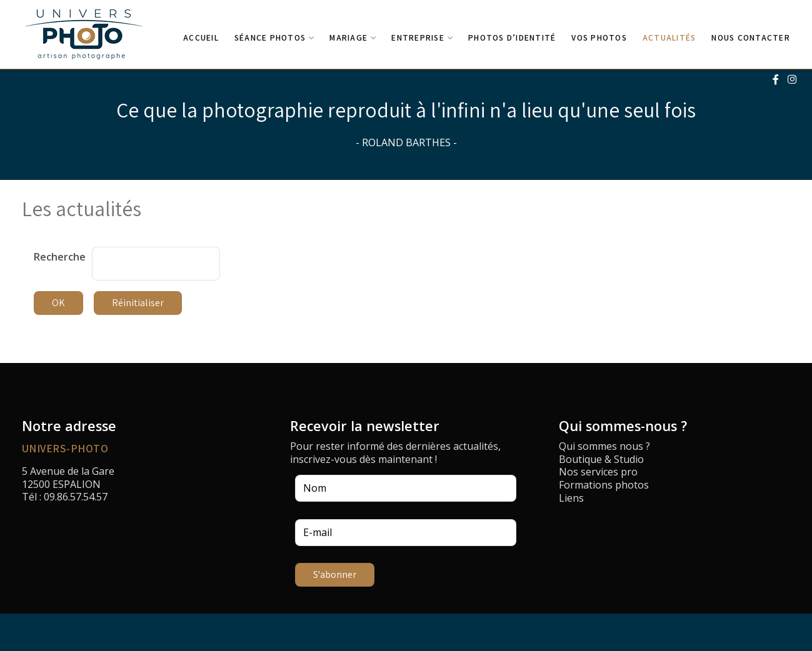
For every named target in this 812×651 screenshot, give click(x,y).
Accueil (201, 37)
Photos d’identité (512, 37)
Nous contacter (751, 37)
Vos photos (599, 37)
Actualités (669, 37)
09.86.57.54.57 (76, 497)
